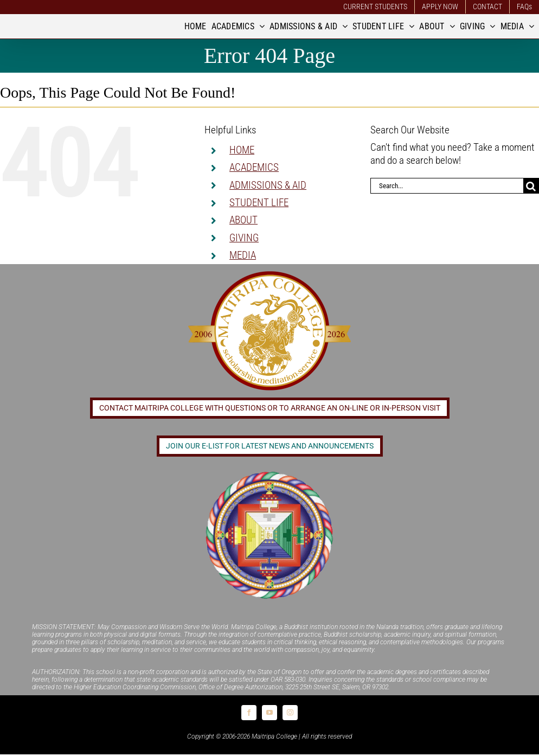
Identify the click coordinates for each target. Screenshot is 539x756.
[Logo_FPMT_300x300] (269, 473)
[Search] (531, 186)
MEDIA (243, 255)
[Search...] (447, 186)
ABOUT (243, 220)
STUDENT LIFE (259, 203)
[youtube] (269, 713)
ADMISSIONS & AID (268, 185)
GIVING (244, 238)
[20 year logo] (269, 274)
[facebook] (249, 713)
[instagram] (290, 713)
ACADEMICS (254, 167)
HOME (242, 150)
